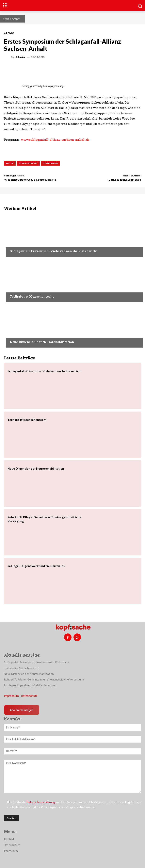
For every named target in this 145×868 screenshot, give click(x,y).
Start (6, 19)
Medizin (15, 334)
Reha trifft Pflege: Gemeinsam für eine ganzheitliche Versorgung (44, 679)
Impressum (11, 696)
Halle (10, 163)
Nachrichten (19, 243)
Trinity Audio (43, 86)
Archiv (16, 19)
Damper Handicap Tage (125, 180)
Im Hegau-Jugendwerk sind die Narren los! (37, 566)
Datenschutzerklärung (41, 802)
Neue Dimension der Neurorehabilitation (42, 342)
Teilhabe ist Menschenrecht (32, 296)
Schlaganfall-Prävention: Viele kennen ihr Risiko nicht (54, 251)
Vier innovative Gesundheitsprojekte (30, 180)
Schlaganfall (28, 163)
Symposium (50, 163)
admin (20, 57)
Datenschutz (29, 696)
